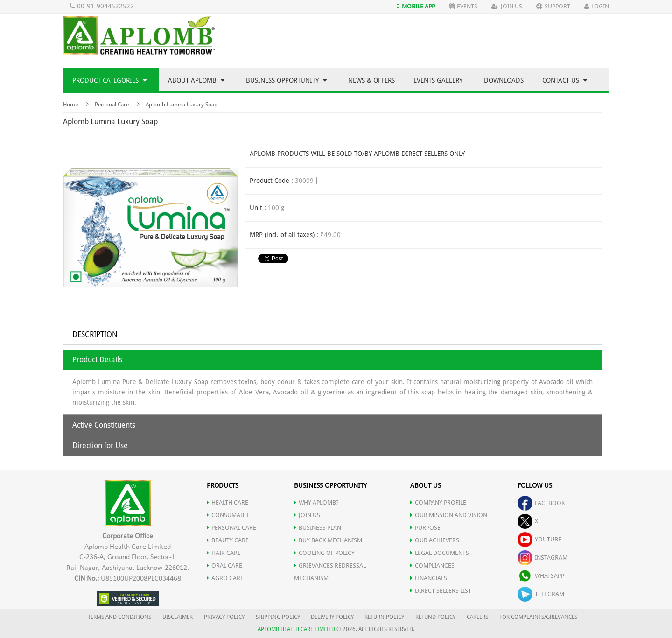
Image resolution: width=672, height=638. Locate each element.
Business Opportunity (286, 80)
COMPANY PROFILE (438, 502)
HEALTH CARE (227, 502)
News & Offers (371, 80)
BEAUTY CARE (228, 540)
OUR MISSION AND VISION (449, 515)
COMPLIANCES (432, 565)
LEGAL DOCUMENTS (440, 553)
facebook (541, 503)
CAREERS (477, 617)
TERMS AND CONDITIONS (119, 617)
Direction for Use (100, 445)
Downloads (504, 80)
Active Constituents (104, 425)
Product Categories (109, 80)
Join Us (507, 6)
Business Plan (318, 528)
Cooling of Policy (324, 553)
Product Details (97, 360)
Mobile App (416, 6)
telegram (541, 594)
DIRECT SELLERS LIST (441, 591)
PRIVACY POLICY (224, 617)
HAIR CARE (224, 553)
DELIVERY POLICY (332, 617)
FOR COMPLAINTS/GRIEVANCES (538, 617)
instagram (542, 557)
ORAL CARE (224, 565)
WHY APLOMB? (316, 502)
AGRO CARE (225, 578)
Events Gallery (438, 80)
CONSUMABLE (228, 515)
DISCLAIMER (178, 617)
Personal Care (112, 105)
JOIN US (307, 515)
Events (463, 6)
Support (553, 6)
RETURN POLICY (384, 617)
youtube (539, 539)
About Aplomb (196, 80)
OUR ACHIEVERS (435, 540)
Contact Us (565, 80)
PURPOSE (425, 528)
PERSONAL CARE (231, 528)
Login (597, 6)
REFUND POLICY (435, 617)
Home (70, 105)
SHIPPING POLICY (279, 617)
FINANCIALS (429, 578)
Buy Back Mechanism (328, 540)
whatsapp (541, 576)
